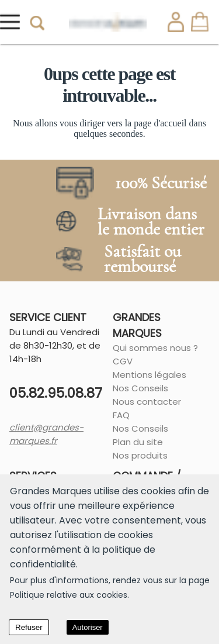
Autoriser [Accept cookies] (88, 627)
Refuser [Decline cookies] (29, 627)
